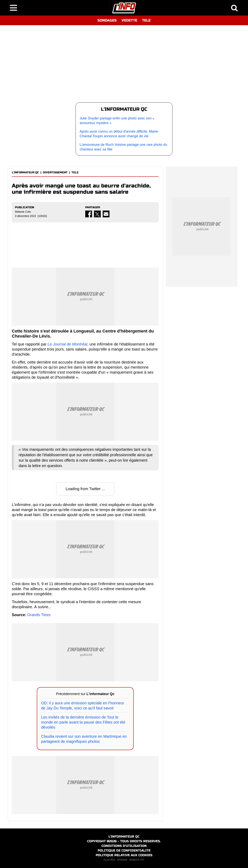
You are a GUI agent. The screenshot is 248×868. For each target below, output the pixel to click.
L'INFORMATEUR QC (25, 172)
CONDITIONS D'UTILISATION (124, 846)
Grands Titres (39, 615)
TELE (146, 20)
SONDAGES (107, 20)
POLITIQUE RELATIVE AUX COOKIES (124, 855)
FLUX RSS (109, 860)
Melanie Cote (23, 212)
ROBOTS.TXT (137, 860)
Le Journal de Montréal (68, 344)
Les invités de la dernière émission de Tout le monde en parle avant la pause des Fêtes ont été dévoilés (83, 722)
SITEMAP (122, 860)
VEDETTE (129, 20)
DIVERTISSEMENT (55, 172)
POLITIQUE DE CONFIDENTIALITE (124, 850)
